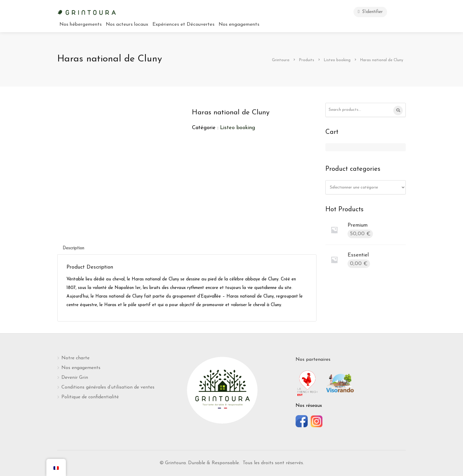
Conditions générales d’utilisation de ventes (108, 387)
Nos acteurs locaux (127, 24)
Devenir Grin (75, 378)
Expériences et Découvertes (183, 24)
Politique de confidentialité (90, 397)
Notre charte (75, 358)
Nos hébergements (80, 24)
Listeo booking (238, 128)
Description (73, 248)
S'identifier (370, 12)
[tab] (73, 248)
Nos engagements (239, 24)
